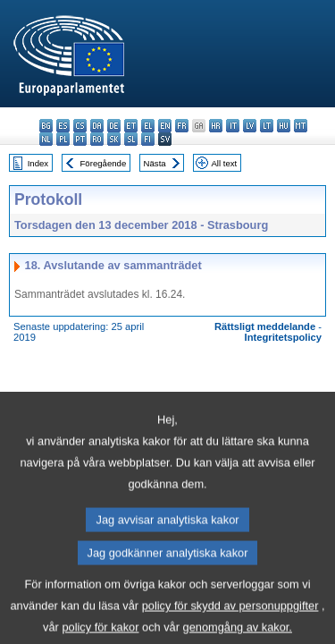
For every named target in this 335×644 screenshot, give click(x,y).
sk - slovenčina (114, 139)
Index (38, 163)
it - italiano (233, 126)
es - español (63, 126)
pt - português (80, 139)
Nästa (155, 163)
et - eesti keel (131, 126)
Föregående (104, 163)
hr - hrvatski (216, 126)
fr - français (182, 126)
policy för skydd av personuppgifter (230, 625)
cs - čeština (80, 126)
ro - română (97, 139)
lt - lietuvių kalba (267, 126)
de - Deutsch (114, 126)
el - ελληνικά (148, 126)
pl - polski (63, 139)
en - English (165, 126)
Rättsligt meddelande (265, 326)
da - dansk (97, 126)
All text (224, 163)
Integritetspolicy (283, 337)
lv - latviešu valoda (250, 126)
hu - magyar (284, 126)
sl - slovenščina (131, 139)
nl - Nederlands (46, 139)
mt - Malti (301, 126)
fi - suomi (148, 139)
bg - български (46, 126)
